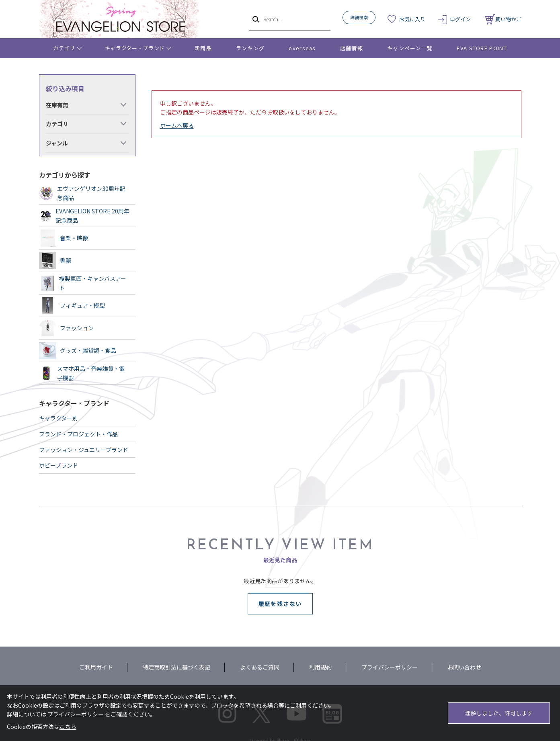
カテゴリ (64, 48)
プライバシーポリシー (390, 667)
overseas (302, 48)
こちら (68, 727)
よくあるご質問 (260, 667)
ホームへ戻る (177, 125)
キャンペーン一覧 (410, 48)
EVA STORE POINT (482, 48)
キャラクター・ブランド (135, 48)
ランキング (250, 48)
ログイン (460, 19)
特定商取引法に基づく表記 (176, 667)
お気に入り (412, 19)
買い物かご (503, 19)
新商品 (203, 48)
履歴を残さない (280, 604)
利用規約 (320, 667)
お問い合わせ (464, 667)
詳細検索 (359, 17)
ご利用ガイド (96, 667)
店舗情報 (352, 48)
